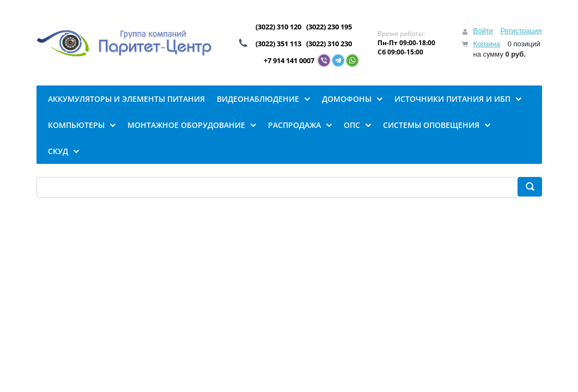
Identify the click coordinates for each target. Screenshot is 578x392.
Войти (483, 31)
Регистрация (521, 31)
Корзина (486, 44)
